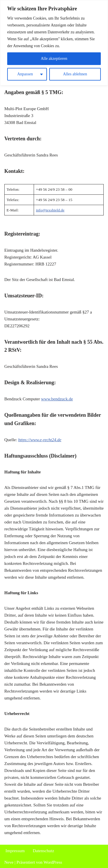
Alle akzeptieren (54, 59)
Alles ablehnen (75, 74)
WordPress (53, 862)
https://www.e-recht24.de (40, 440)
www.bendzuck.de (57, 399)
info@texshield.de (50, 210)
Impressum (15, 851)
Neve (9, 862)
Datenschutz (43, 851)
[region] (54, 43)
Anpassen (25, 74)
